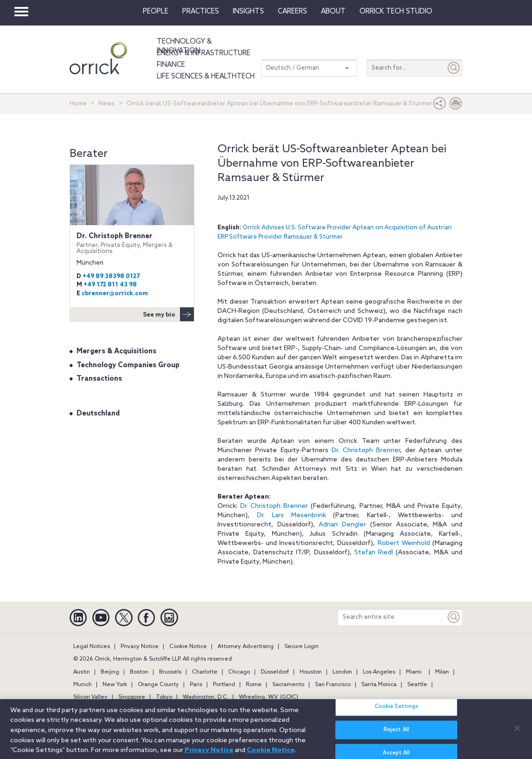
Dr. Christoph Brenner (366, 451)
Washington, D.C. (205, 697)
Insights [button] (248, 12)
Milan (442, 672)
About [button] (333, 12)
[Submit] (454, 68)
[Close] (517, 735)
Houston (311, 672)
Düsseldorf (275, 672)
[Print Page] (456, 106)
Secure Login (301, 647)
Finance (171, 65)
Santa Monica (379, 685)
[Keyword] (454, 617)
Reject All (396, 736)
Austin (82, 672)
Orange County (158, 685)
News (107, 104)
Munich (83, 685)
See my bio (168, 314)
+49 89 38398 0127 (111, 276)
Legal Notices (92, 647)
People (156, 12)
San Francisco (333, 685)
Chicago (239, 672)
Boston (139, 672)
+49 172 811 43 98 (110, 285)
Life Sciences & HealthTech (206, 77)
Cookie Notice (188, 647)
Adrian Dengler (342, 525)
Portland (224, 685)
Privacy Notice (140, 647)
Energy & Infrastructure (204, 53)
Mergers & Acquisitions (116, 351)
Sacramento (288, 685)
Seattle (417, 685)
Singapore (132, 697)
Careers (292, 12)
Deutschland (98, 414)
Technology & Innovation (184, 46)
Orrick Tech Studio (396, 12)
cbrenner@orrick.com (115, 294)
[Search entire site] (392, 617)
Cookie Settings (397, 713)
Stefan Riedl (374, 553)
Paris (196, 685)
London (342, 672)
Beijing (110, 672)
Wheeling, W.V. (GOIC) (269, 697)
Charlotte (205, 672)
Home (78, 104)
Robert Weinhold (404, 543)
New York (115, 685)
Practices (201, 12)
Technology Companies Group (128, 365)
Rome (254, 685)
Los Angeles (379, 672)
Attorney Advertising (246, 647)
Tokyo (164, 697)
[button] (440, 106)
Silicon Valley (90, 697)
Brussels (170, 672)
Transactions (99, 379)
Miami (414, 672)
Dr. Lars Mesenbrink (292, 516)
